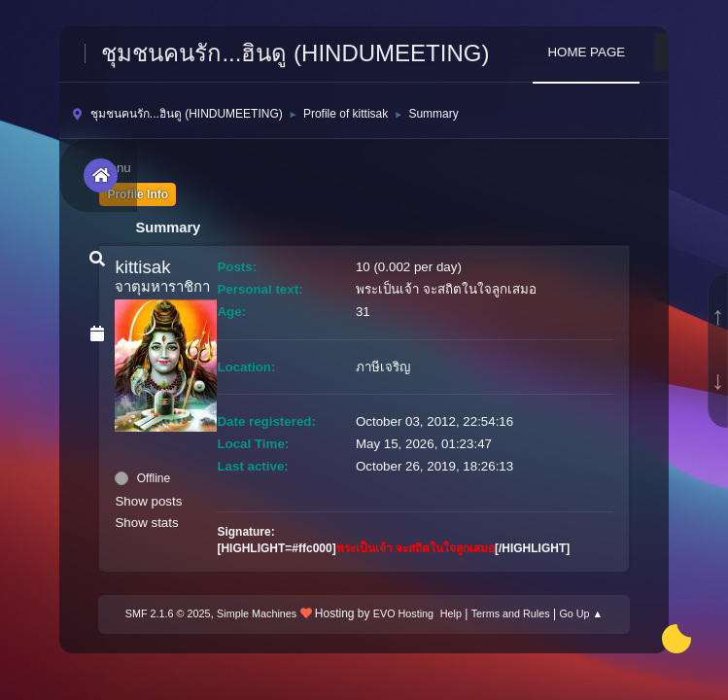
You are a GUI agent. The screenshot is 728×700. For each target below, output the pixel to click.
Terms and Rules (511, 613)
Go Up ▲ (581, 613)
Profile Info (138, 194)
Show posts (148, 501)
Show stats (146, 523)
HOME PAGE (586, 52)
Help (451, 613)
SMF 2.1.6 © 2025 (168, 613)
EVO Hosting (403, 613)
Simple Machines (257, 613)
